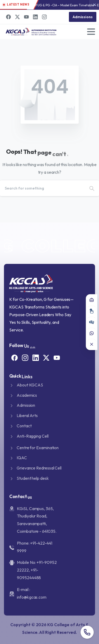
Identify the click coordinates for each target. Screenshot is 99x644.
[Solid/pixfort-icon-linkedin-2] (36, 357)
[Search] (42, 188)
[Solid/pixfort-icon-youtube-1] (57, 357)
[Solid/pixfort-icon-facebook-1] (15, 357)
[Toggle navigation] (91, 32)
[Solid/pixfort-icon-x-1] (46, 357)
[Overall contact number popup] (87, 632)
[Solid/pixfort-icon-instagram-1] (25, 357)
